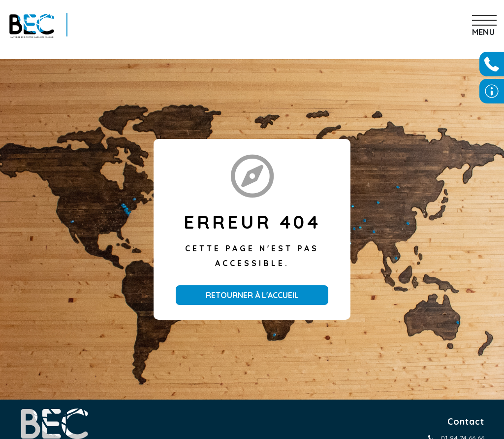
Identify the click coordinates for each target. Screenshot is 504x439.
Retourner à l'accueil (252, 295)
